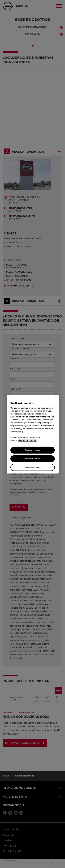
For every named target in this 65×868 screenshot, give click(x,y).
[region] (33, 434)
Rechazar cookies (32, 459)
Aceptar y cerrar (32, 450)
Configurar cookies (32, 467)
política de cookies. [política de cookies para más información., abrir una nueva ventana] (28, 441)
